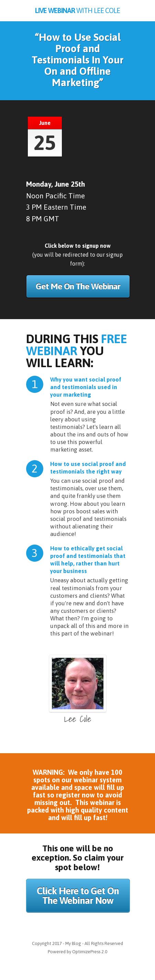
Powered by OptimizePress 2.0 (77, 952)
